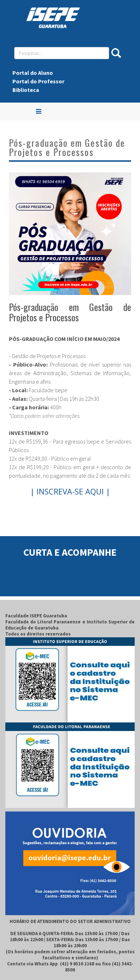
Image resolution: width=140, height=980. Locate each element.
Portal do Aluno (33, 73)
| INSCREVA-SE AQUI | (70, 491)
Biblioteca (26, 90)
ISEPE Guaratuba (36, 578)
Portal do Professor (38, 81)
